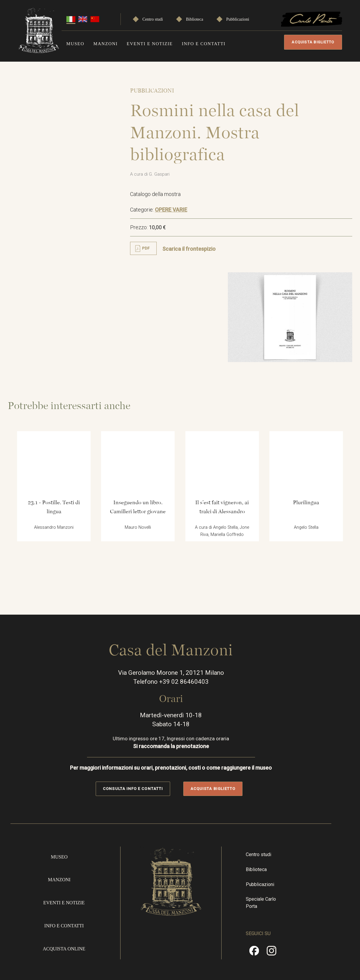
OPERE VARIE (178, 216)
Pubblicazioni (238, 18)
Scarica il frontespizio (196, 255)
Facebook (269, 882)
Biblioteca (195, 18)
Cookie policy (326, 953)
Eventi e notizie (150, 43)
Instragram (286, 882)
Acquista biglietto (311, 42)
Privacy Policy (326, 931)
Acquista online (67, 878)
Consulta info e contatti (142, 720)
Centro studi (153, 18)
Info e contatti (204, 43)
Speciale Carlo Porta (282, 835)
